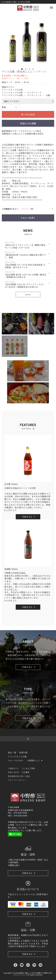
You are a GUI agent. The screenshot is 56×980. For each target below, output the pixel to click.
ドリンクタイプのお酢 (12, 90)
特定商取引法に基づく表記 (19, 776)
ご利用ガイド (13, 768)
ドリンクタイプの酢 (17, 757)
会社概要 (26, 772)
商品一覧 (12, 753)
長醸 (48, 95)
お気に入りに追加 (28, 123)
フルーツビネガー (16, 761)
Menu (51, 6)
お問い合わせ (13, 772)
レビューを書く (28, 218)
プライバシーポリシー (17, 780)
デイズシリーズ (34, 93)
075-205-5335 (20, 813)
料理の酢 (23, 753)
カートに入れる (28, 114)
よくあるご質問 (28, 768)
